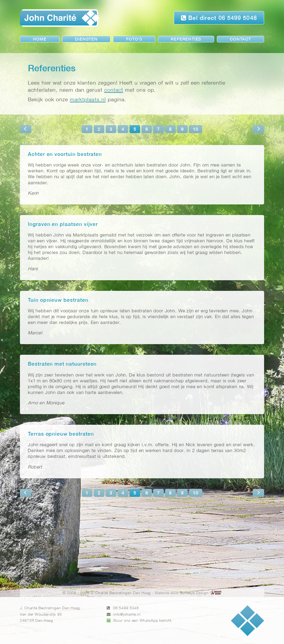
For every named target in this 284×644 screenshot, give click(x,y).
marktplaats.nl (88, 100)
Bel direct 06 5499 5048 (219, 18)
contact (114, 90)
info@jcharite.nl (127, 615)
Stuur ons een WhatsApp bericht (142, 621)
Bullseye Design (194, 593)
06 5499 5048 (126, 608)
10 (196, 130)
